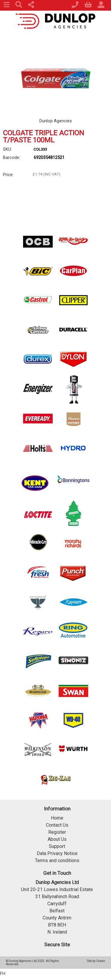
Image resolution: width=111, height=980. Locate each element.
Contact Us (57, 825)
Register (57, 832)
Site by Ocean (96, 961)
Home (57, 818)
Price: (8, 175)
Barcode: (12, 157)
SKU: (7, 149)
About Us (57, 839)
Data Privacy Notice (57, 853)
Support (57, 846)
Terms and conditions (57, 860)
